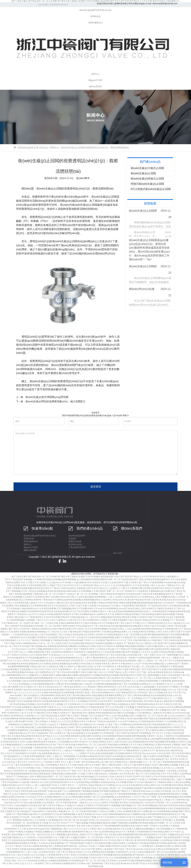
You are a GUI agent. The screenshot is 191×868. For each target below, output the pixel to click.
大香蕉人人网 (51, 756)
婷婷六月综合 (164, 603)
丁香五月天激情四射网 (152, 582)
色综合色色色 (52, 690)
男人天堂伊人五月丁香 (135, 672)
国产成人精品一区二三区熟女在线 (42, 623)
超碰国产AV (59, 614)
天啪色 (33, 667)
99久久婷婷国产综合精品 (16, 626)
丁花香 (61, 837)
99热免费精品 (143, 695)
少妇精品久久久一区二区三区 (137, 678)
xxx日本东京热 (128, 785)
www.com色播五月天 (112, 690)
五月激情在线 (93, 707)
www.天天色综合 (9, 800)
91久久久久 (7, 765)
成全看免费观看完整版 (156, 690)
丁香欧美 (34, 640)
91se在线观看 (117, 756)
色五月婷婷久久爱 (159, 748)
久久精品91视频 (142, 852)
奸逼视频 (83, 823)
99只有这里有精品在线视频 (22, 704)
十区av (76, 748)
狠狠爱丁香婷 (32, 594)
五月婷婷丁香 (63, 716)
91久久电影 (103, 719)
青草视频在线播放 (108, 791)
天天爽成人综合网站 (121, 768)
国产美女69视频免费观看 (177, 635)
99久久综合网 (96, 751)
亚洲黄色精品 (108, 832)
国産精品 (185, 808)
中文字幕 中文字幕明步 (103, 667)
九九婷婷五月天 (30, 597)
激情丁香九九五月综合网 (111, 707)
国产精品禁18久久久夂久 (114, 640)
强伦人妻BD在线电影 (57, 698)
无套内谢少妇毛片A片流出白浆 (18, 803)
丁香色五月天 (75, 855)
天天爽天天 (75, 817)
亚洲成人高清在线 (178, 771)
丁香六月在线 (94, 716)
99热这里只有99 (40, 701)
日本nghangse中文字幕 (107, 606)
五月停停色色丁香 (143, 693)
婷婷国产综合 (50, 785)
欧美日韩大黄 (73, 777)
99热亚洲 (29, 727)
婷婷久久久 (38, 814)
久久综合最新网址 (142, 713)
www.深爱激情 (49, 646)
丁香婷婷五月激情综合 (40, 629)
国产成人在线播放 (138, 637)
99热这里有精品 (153, 579)
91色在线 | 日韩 (106, 774)
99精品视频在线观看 (134, 646)
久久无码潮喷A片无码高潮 (157, 779)
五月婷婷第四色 (61, 858)
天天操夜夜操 (144, 721)
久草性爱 (181, 843)
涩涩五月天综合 (54, 606)
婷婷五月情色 (160, 652)
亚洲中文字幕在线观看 (31, 585)
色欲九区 (127, 742)
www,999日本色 (76, 742)
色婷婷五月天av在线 (121, 829)
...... (70, 550)
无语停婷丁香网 (88, 817)
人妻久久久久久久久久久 (73, 829)
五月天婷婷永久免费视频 (112, 646)
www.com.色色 (152, 791)
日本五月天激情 (104, 623)
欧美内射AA (90, 669)
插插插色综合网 (129, 626)
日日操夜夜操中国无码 (173, 730)
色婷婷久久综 (43, 811)
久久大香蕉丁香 (93, 829)
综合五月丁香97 (61, 687)
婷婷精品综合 (141, 611)
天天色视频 (128, 707)
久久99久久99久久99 (163, 632)
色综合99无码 (110, 751)
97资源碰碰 (107, 855)
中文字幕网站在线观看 (140, 771)
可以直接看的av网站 (85, 756)
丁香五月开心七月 (23, 762)
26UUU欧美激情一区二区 (17, 823)
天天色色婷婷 (158, 617)
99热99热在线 (7, 779)
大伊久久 (171, 690)
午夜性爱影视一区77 (143, 606)
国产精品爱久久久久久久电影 (121, 727)
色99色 (78, 713)
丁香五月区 (145, 669)
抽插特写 (172, 843)
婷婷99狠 (142, 640)
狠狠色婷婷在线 (181, 762)
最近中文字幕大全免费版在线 (79, 614)
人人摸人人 (111, 597)
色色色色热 (58, 727)
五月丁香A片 (138, 805)
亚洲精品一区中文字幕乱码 (58, 803)
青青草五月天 (41, 617)
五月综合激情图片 (92, 733)
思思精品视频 (152, 840)
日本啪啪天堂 (95, 611)
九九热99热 (26, 745)
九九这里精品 (165, 840)
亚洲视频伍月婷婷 (98, 782)
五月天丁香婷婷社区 (149, 623)
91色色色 (111, 629)
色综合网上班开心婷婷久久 (75, 629)
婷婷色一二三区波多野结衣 (15, 635)
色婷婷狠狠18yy (95, 866)
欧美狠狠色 (40, 632)
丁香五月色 (132, 640)
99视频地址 (13, 724)
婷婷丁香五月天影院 (87, 779)
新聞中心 (55, 148)
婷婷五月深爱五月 (137, 675)
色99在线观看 (102, 713)
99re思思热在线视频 (109, 675)
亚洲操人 (169, 713)
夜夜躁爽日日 (39, 803)
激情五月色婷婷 (11, 817)
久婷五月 (47, 782)
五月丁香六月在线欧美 (173, 661)
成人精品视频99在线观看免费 (90, 579)
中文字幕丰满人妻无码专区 (133, 840)
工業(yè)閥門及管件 (77, 547)
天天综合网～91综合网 (29, 817)
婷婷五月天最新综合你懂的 (13, 611)
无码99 (146, 588)
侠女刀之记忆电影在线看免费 (90, 704)
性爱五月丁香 (50, 588)
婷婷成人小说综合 (37, 837)
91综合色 (32, 635)
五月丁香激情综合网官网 (65, 724)
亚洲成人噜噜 (56, 811)
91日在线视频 (127, 713)
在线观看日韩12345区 (160, 588)
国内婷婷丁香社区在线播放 (19, 701)
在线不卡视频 (135, 716)
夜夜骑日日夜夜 (28, 843)
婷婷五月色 (134, 730)
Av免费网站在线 (138, 814)
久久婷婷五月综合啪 (29, 661)
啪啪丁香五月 (185, 811)
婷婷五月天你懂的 (42, 664)
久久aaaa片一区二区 (27, 800)
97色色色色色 (169, 582)
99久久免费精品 (144, 811)
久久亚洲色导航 (158, 678)
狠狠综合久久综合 (101, 652)
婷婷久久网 (54, 684)
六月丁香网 (150, 797)
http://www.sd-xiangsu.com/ (158, 707)
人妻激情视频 (152, 675)
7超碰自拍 (174, 649)
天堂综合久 (136, 768)
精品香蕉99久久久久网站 (81, 687)
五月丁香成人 (95, 768)
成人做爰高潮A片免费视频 (171, 701)
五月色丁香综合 (28, 591)
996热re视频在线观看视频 (124, 603)
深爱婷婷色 (37, 742)
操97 (63, 695)
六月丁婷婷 (120, 649)
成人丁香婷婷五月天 (169, 736)
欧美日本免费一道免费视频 (140, 858)
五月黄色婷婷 (121, 667)
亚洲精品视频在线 (97, 823)
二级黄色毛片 (158, 713)
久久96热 (51, 721)
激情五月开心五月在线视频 (60, 678)
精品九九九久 (183, 623)
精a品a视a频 (183, 606)
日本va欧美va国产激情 (75, 788)
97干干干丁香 (72, 823)
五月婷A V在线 (24, 742)
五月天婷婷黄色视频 (97, 629)
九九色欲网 (63, 719)
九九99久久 (119, 811)
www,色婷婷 (15, 695)
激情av (187, 661)
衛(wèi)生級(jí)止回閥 (49, 189)
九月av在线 (38, 855)
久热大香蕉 (83, 724)
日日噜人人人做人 (125, 629)
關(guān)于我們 (31, 547)
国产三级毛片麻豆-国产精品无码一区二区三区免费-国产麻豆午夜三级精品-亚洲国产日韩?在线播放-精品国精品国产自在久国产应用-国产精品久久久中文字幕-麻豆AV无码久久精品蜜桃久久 (95, 1)
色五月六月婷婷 (96, 724)
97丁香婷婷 (182, 664)
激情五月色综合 (74, 808)
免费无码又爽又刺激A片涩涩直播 (156, 820)
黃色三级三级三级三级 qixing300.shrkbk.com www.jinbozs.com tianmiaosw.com (95, 820)
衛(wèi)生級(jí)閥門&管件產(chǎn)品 (40, 536)
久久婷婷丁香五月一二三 (69, 785)
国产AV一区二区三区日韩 (93, 861)
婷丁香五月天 (59, 585)
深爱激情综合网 (78, 736)
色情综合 (133, 594)
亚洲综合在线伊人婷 (50, 852)
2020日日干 (72, 585)
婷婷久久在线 (185, 716)
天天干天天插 (81, 759)
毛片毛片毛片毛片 (57, 823)
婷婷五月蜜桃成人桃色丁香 (178, 745)
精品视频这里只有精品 (156, 843)
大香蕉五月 (183, 765)
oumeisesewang (181, 713)
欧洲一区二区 (95, 748)
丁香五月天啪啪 (39, 698)
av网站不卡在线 (137, 779)
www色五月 (135, 800)
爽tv (62, 620)
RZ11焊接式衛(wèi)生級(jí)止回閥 (151, 189)
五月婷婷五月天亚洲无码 (95, 805)
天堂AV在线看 (13, 585)
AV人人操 (48, 794)
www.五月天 (28, 733)
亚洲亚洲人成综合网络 (12, 835)
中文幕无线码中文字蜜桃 (166, 687)
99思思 (170, 652)
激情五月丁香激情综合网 (159, 782)
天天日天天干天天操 (161, 733)
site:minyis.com (99, 814)
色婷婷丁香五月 (45, 800)
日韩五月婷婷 (106, 698)
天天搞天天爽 (156, 765)
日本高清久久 (77, 849)
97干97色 (143, 664)
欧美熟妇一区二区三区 (107, 779)
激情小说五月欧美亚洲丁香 (126, 774)
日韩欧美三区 (141, 727)
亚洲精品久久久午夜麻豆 (133, 690)
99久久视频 (37, 649)
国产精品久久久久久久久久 (102, 585)
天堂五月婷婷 (82, 611)
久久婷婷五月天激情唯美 (102, 771)
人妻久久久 (154, 585)
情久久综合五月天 (9, 753)
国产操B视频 (26, 579)
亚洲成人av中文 (174, 695)
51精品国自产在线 (28, 811)
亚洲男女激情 (143, 765)
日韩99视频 (44, 640)
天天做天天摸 (80, 606)
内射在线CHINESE (166, 805)
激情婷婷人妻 (134, 661)
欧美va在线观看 (24, 739)
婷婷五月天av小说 (167, 623)
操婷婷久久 (51, 837)
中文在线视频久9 (31, 637)
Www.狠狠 (96, 739)
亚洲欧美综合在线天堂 (63, 597)
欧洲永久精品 (87, 785)
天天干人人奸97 (77, 800)
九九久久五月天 (63, 721)
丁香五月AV (5, 805)
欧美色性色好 (121, 730)
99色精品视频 (87, 777)
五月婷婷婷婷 (107, 733)
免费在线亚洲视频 (150, 768)
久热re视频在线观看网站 (40, 730)
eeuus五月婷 (154, 849)
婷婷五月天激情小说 (80, 863)
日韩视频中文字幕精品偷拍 (171, 667)
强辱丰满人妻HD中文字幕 (113, 664)
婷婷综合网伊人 (45, 597)
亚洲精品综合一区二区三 (87, 745)
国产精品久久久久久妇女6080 (56, 736)
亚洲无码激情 (184, 797)
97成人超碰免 (33, 846)
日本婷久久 (91, 800)
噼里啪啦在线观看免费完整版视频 (130, 736)
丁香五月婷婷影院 (22, 765)
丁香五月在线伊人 (24, 855)
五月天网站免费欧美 (61, 832)
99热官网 (138, 835)
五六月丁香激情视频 (168, 655)
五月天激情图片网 (134, 588)
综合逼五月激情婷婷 (175, 617)
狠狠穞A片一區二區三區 (73, 669)
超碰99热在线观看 (72, 600)
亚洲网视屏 (55, 849)
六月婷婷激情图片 (143, 832)
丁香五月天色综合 (45, 687)
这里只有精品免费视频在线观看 (151, 794)
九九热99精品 (184, 774)
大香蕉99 (136, 820)
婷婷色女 (120, 681)
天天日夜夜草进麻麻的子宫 (120, 620)
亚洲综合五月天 (136, 597)
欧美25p (44, 846)
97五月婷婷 (136, 817)
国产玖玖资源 (6, 774)
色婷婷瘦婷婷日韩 (80, 832)
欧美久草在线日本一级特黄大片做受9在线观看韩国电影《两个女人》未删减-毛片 (147, 658)
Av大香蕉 (49, 614)
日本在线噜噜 (108, 736)
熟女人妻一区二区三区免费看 (84, 594)
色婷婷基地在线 (182, 611)
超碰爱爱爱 (46, 753)
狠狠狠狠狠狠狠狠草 (23, 774)
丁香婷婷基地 (96, 863)
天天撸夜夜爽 (164, 681)
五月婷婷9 (37, 655)
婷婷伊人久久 (132, 664)
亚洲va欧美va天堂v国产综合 (131, 863)
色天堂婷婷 (86, 814)
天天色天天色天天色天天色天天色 (46, 669)
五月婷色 (120, 585)
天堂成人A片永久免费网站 (88, 852)
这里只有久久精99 (45, 667)
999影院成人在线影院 (23, 716)
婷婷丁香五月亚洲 (9, 736)
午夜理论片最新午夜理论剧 (126, 669)
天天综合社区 (113, 840)
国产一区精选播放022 (181, 603)
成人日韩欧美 (153, 640)
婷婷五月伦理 (100, 582)
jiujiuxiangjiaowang (150, 800)
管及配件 (73, 539)
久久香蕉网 (49, 855)
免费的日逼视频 (170, 765)
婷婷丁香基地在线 (17, 594)
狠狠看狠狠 (131, 794)
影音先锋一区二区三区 (114, 579)
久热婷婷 (91, 606)
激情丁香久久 (50, 733)
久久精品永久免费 (105, 811)
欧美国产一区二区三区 (56, 777)
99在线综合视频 (183, 805)
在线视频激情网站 (54, 710)
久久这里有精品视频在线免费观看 (90, 597)
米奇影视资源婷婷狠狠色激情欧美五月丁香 (165, 814)
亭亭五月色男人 (180, 759)
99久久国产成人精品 (176, 710)
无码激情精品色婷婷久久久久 (21, 751)
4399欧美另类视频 (181, 840)
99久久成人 (20, 713)
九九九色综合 (8, 762)
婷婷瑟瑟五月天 (7, 855)
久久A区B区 (84, 585)
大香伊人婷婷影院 (53, 652)
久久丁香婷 (29, 617)
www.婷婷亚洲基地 (34, 681)
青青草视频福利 (37, 756)
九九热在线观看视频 (39, 684)
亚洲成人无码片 (140, 609)
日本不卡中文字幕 (169, 774)
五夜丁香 (70, 695)
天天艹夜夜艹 (72, 771)
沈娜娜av (47, 832)
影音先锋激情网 (66, 693)
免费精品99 (38, 652)
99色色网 (80, 695)
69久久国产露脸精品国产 (122, 693)
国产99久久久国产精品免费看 (115, 716)
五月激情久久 (30, 687)
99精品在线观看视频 (148, 681)
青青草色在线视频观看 (113, 759)
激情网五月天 (69, 611)
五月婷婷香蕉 (24, 669)
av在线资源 (131, 655)
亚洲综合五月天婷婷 (180, 719)
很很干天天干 (122, 800)
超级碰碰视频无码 (113, 684)
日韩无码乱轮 (39, 710)
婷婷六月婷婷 (8, 713)
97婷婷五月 (123, 719)
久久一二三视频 (175, 698)
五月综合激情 (151, 863)
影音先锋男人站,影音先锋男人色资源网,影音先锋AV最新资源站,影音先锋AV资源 (123, 701)
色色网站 (143, 684)
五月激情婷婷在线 (59, 640)
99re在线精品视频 (89, 840)
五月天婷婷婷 (13, 609)
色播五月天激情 (121, 637)
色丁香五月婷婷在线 (169, 640)
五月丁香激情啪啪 (66, 756)
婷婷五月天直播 (79, 609)
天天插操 (39, 733)
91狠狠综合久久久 (163, 817)
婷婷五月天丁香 (151, 751)
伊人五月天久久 (146, 652)
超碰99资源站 (178, 681)
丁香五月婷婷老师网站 (100, 693)
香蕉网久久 (10, 693)
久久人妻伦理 (177, 768)
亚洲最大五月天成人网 (137, 782)
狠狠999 (170, 794)
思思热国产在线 (45, 791)
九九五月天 (165, 768)
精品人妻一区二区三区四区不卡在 (55, 594)
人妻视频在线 (33, 771)
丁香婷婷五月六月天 (112, 837)
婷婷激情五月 (16, 637)
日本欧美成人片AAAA (24, 797)
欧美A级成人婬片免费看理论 (37, 672)
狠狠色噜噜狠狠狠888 (147, 603)
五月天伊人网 (65, 681)
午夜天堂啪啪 (36, 646)
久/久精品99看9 (126, 606)
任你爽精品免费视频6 (181, 707)
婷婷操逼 (60, 788)
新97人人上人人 (175, 724)
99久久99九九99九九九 (13, 863)
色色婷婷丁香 (160, 837)
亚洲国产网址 (110, 704)
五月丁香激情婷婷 (178, 829)
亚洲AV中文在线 (158, 669)
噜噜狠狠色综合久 (73, 658)
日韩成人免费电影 (23, 643)
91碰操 (171, 611)
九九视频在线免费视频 (142, 829)
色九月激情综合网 (138, 739)
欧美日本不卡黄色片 (163, 704)
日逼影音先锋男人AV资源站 (123, 843)
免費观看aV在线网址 (77, 646)
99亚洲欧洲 (116, 626)
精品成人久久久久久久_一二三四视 (69, 655)
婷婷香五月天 (62, 855)
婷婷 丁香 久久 (167, 803)
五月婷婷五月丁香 (66, 713)
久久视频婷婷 (71, 791)
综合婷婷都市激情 (148, 635)
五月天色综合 (100, 777)
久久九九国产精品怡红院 (45, 716)
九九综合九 (173, 716)
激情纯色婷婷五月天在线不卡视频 (159, 835)
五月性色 (141, 843)
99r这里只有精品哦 (108, 745)
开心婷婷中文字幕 (72, 667)
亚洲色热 (34, 823)
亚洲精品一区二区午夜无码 (90, 837)
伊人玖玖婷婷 (97, 843)
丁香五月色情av (68, 852)
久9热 (22, 609)
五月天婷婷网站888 (38, 606)
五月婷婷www (177, 672)
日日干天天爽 (123, 751)
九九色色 (112, 582)
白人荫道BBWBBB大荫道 (49, 695)
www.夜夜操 (74, 840)
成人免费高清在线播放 (163, 858)
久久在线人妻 (37, 765)
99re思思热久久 (80, 661)
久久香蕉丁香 (110, 724)
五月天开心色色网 (43, 797)
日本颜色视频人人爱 (111, 739)
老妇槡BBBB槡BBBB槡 (18, 667)
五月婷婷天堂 (135, 582)
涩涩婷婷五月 (117, 846)
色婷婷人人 (162, 646)
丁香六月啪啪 (159, 710)
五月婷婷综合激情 (55, 779)
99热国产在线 (83, 843)
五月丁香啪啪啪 (13, 591)
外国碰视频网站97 (14, 852)
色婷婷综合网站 (95, 759)
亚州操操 (76, 603)
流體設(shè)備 (75, 541)
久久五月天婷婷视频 (78, 858)
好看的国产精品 (82, 693)
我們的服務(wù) (31, 541)
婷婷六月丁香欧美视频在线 (19, 814)
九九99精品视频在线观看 (79, 797)
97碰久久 (96, 672)
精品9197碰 (114, 713)
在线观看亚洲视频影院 (17, 730)
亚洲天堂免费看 (89, 603)
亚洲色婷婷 (57, 782)
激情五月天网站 (33, 858)
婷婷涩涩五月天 (71, 710)
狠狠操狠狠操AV (13, 843)
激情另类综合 (70, 846)
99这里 (171, 597)
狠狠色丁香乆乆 (45, 863)
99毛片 (90, 582)
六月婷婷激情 (50, 765)
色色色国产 (185, 646)
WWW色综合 (181, 803)
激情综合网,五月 (134, 808)
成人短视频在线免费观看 (56, 861)
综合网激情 (122, 745)
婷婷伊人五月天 (132, 585)
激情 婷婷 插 (39, 805)
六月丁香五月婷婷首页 (149, 774)
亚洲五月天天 (8, 840)
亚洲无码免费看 (49, 609)
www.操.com (142, 849)
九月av (110, 777)
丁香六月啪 (9, 643)
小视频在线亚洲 (15, 733)
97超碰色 (179, 652)
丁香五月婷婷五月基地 (15, 849)
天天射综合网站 (146, 614)
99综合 (184, 756)
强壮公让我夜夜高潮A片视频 (47, 675)
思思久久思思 (100, 620)
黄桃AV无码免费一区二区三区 (42, 626)
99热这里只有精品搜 (70, 617)
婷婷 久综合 (123, 597)
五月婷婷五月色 (144, 617)
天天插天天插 (85, 672)
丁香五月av (130, 849)
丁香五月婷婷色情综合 (41, 826)
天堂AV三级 (45, 840)
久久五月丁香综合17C (12, 655)
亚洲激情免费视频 (76, 698)
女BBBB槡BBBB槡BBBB (153, 808)
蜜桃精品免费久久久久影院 (125, 632)
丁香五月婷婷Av (122, 733)
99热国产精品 (57, 637)
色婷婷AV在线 (127, 861)
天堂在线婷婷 (77, 733)
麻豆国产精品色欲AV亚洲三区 (141, 600)
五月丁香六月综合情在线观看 (64, 672)
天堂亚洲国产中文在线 (10, 707)
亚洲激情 (167, 788)
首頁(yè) (43, 148)
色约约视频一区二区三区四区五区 (169, 823)
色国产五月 (47, 655)
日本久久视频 (27, 675)
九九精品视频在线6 (43, 727)
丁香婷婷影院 (167, 762)
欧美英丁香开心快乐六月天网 (126, 623)
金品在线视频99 (158, 695)
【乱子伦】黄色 (178, 791)
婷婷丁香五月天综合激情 (162, 852)
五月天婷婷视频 (83, 591)
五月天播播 (6, 745)
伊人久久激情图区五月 (158, 684)
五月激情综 (140, 707)
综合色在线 (160, 600)
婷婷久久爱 (54, 603)
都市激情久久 (177, 855)
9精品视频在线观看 (157, 727)
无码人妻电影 (88, 713)
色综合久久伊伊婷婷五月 (15, 771)
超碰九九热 (83, 684)
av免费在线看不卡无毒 (74, 774)
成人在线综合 (63, 588)
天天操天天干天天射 (66, 765)
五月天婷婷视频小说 (16, 681)
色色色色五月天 (182, 835)
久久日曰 (41, 843)
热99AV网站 (177, 785)
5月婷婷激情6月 (34, 611)
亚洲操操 (40, 591)
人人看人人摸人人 (32, 852)
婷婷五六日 (100, 600)
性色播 (107, 843)
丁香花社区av (102, 721)
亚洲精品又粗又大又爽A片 (83, 721)
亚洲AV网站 (184, 753)
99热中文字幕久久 (48, 719)
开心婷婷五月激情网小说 (15, 690)
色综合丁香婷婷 (129, 762)
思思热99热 (84, 782)
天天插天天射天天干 (98, 858)
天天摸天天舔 (109, 681)
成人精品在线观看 (83, 794)
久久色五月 (84, 710)
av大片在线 (66, 805)
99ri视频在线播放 (180, 788)
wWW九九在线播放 (160, 620)
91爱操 (170, 777)
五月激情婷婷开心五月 (124, 852)
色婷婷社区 (161, 698)
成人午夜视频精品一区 (79, 751)
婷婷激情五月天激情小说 (29, 753)
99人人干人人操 (100, 794)
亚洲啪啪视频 (88, 600)
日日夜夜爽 (165, 785)
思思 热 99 (165, 855)
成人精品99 (120, 797)
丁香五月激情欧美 (106, 594)
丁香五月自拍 (63, 635)
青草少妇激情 (73, 730)
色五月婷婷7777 (174, 678)
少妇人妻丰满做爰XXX (12, 687)
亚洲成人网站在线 (15, 617)
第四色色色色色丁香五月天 (53, 771)
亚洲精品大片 (14, 768)
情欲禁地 (124, 675)
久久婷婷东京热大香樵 (157, 637)
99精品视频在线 (117, 652)
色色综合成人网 (166, 751)
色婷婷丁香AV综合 (115, 849)
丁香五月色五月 (110, 863)
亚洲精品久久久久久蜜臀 (20, 698)
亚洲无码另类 (70, 779)
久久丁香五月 (52, 632)
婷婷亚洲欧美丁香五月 (103, 678)
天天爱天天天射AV (182, 632)
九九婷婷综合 (170, 664)
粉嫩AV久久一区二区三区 (148, 762)
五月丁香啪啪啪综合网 (17, 820)
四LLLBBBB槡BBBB (11, 675)
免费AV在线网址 (93, 736)
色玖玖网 (58, 667)
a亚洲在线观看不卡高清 (178, 837)
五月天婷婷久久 (113, 861)
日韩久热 (153, 649)
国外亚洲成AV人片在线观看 (164, 721)
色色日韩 (6, 837)
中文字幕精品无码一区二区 (14, 623)
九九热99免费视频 (15, 620)
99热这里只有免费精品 (140, 733)
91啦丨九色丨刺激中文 (148, 655)
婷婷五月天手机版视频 (29, 658)
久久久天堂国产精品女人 (112, 672)
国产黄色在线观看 (69, 684)
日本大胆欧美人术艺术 (149, 643)
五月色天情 (89, 849)
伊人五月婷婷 (91, 742)
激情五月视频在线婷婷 (24, 632)
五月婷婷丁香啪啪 (79, 716)
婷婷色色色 (20, 840)
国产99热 (121, 791)
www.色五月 (66, 603)
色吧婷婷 (137, 724)
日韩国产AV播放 (15, 832)
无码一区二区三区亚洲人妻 (154, 716)
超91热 (129, 579)
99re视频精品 (151, 805)
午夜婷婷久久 (35, 782)
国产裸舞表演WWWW (103, 687)
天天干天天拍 (91, 835)
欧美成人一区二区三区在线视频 (17, 748)
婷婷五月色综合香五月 (116, 600)
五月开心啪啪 (99, 617)
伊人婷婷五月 (6, 716)
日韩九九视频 (71, 837)
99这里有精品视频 (24, 664)
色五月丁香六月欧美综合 (98, 626)
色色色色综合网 (36, 861)
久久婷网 (37, 579)
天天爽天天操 (91, 774)
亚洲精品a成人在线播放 (64, 794)
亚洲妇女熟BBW (66, 623)
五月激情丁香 (98, 765)
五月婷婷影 (27, 600)
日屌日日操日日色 (94, 588)
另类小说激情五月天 (9, 811)
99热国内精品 (24, 719)
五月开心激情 (39, 582)
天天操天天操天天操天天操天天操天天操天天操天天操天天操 (31, 759)
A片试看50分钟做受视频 (157, 756)
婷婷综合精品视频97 (94, 695)
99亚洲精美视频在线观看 (21, 678)
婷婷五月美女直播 (78, 626)
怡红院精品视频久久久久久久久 (15, 640)
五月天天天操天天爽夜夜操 (141, 745)
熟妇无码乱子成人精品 (97, 788)
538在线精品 (158, 832)
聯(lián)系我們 (30, 550)
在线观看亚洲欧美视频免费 (93, 730)
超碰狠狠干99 (140, 788)
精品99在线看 (90, 811)
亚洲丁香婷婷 (137, 704)
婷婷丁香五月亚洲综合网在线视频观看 (116, 835)
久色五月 (39, 704)
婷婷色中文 (45, 637)
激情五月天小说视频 (53, 704)
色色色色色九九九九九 (14, 858)
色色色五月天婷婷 (59, 840)
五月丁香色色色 (177, 620)
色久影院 (116, 643)
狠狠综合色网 (12, 582)
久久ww (15, 805)
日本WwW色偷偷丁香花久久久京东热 (85, 640)
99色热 (187, 785)
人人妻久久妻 (89, 658)
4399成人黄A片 (84, 765)
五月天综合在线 (92, 753)
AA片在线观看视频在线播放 (165, 811)
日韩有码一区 (152, 736)
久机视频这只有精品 (33, 832)
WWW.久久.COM (133, 759)
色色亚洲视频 (107, 852)
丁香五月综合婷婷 (9, 782)
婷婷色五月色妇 (92, 698)
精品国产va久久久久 (10, 661)
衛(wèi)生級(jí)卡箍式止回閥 (147, 168)
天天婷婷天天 (177, 588)
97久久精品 (77, 805)
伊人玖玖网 (171, 606)
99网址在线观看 (154, 788)
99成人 (72, 719)
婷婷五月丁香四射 (174, 594)
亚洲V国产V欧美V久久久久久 (52, 707)
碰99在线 (148, 704)
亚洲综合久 (61, 808)
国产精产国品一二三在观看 (136, 846)
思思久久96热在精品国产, (60, 661)
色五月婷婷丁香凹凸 (73, 727)
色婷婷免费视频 (68, 579)
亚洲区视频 (172, 669)
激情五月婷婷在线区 (91, 855)
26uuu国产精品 (125, 609)
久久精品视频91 (79, 582)
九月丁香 (113, 719)
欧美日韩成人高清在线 (128, 803)
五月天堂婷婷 (70, 704)
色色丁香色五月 (178, 591)
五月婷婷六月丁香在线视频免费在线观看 (109, 826)
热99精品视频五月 (109, 753)
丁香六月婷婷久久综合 (43, 724)
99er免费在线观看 (15, 672)
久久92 (68, 620)
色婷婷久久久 (115, 721)
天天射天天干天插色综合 (101, 710)
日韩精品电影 (57, 774)
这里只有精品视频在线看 (137, 649)
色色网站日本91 (78, 664)
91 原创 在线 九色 (82, 826)
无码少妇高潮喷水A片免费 (60, 748)
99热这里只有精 (129, 617)
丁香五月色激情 (29, 695)
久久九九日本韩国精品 (19, 684)
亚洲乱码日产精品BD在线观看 (98, 643)
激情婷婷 (125, 739)
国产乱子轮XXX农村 (157, 777)
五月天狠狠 (157, 693)
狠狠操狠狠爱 (184, 669)
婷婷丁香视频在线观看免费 (19, 588)
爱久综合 (110, 730)
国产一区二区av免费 (14, 727)
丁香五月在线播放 (130, 684)
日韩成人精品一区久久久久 (16, 861)
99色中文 (119, 678)
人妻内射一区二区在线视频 (120, 788)
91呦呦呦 (65, 849)
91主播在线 (128, 837)
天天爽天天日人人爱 (58, 751)
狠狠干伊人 (8, 794)
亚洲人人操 (175, 779)
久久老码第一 (181, 597)
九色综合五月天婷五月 (125, 777)
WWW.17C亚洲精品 (103, 632)
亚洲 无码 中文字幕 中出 (174, 693)
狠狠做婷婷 (184, 736)
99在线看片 (36, 736)
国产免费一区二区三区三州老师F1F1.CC (121, 591)
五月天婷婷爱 (27, 768)
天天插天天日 (165, 675)
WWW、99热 (77, 803)
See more (117, 553)
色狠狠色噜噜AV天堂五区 (129, 753)
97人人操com (109, 611)
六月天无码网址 (21, 779)
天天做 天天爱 (25, 582)
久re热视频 (29, 620)
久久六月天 (174, 756)
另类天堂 (177, 704)
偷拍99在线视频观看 (122, 855)
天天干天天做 (149, 698)
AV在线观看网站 (110, 609)
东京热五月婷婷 (173, 808)
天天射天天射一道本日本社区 (36, 835)
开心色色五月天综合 (83, 678)
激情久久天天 (6, 632)
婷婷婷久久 (103, 655)
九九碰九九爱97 (12, 721)
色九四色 (181, 582)
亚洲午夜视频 (131, 652)
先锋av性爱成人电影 (75, 835)
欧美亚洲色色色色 (119, 661)
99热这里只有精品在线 (83, 632)
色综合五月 (179, 777)
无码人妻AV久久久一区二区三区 (75, 739)
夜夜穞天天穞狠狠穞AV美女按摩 (155, 591)
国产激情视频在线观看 (88, 791)
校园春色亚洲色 (113, 617)
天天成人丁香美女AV (43, 768)
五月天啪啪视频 (64, 609)
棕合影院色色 (58, 826)
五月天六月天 (42, 603)
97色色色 (92, 623)
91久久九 (107, 588)
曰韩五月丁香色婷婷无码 (76, 768)
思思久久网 (47, 585)
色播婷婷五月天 (42, 849)
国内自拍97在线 (102, 756)
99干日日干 (141, 777)
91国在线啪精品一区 (160, 771)
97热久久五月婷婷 (36, 820)
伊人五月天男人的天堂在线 (126, 687)
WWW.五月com (94, 609)
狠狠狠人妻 (6, 629)
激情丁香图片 (63, 626)
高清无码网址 (79, 707)
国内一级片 (180, 849)
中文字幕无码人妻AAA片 (14, 788)
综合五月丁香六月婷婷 (83, 620)
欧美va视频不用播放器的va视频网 (121, 823)
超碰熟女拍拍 (180, 858)
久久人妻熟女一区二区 (151, 661)
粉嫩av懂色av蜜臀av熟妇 (73, 675)
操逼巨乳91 (47, 611)
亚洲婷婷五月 (122, 594)
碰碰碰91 (16, 745)
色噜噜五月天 (26, 805)
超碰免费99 (53, 701)
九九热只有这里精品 (47, 635)
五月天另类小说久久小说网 (20, 652)
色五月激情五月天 (23, 794)
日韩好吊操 (56, 629)
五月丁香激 (134, 710)
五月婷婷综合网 (178, 846)
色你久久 (27, 655)
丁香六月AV (181, 690)
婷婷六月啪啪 (181, 794)
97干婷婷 (51, 788)
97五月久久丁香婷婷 (42, 762)
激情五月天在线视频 (12, 597)
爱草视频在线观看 (113, 695)
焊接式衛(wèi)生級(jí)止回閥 (147, 184)
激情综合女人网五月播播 (156, 597)
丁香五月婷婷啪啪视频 (166, 797)
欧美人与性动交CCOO (149, 803)
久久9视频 (186, 779)
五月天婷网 (121, 782)
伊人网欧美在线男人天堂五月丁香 (120, 765)
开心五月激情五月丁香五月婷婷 (55, 817)
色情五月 (181, 721)
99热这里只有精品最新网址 (154, 724)
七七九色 (50, 582)
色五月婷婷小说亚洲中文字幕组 (98, 635)
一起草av (150, 672)
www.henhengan (36, 829)
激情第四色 (62, 646)
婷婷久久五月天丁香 (135, 797)
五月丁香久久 (95, 832)
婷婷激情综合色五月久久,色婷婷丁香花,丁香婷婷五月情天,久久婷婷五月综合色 (78, 649)
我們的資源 (29, 539)
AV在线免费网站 (10, 719)
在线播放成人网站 (30, 707)
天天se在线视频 (14, 710)
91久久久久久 (91, 803)
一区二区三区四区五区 (56, 643)
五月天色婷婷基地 (92, 637)
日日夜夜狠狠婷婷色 (21, 826)
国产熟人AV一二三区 (36, 788)
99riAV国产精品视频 (154, 742)
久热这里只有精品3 (141, 620)
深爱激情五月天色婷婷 (72, 652)
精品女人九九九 (121, 710)
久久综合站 (160, 753)
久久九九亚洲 (176, 684)
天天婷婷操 (168, 629)
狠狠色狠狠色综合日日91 (44, 745)
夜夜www (32, 791)
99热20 (98, 785)
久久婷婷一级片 (79, 762)
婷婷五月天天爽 (100, 727)
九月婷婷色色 (177, 733)
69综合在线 (86, 667)
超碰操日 (43, 661)
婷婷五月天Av (11, 791)
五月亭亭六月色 (121, 771)
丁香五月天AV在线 (20, 646)
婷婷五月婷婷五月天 (176, 727)
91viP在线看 (54, 617)
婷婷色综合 (38, 588)
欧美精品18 (185, 640)
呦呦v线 (35, 719)
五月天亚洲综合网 (75, 643)
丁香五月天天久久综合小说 (47, 620)
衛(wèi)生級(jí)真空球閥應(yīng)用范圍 (47, 397)
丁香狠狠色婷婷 (40, 748)
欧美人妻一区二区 (105, 669)
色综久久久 (123, 779)
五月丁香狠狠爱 (57, 835)
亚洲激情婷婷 (138, 742)
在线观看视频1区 (13, 600)
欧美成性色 (51, 591)
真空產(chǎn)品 (75, 544)
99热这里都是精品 (41, 774)
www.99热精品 (168, 849)
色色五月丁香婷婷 (116, 794)
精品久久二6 (86, 617)
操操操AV (106, 768)
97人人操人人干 (59, 730)
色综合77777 (12, 777)
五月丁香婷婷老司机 (136, 791)
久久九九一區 (31, 863)
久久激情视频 (178, 820)
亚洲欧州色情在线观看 (164, 614)
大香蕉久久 (174, 646)
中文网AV (23, 791)
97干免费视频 (113, 805)
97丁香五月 (84, 771)
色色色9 (111, 782)
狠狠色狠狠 (37, 794)
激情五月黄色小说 (145, 626)
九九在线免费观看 (8, 669)
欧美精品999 (24, 736)
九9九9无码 (93, 661)
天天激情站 (58, 600)
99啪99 (63, 701)
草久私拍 (43, 823)
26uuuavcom (148, 753)
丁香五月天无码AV (20, 629)
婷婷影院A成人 (103, 658)
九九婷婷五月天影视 (107, 803)
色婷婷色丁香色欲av (43, 600)
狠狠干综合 (65, 690)
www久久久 (25, 649)
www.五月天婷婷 (63, 582)
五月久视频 (183, 687)
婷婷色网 (87, 727)
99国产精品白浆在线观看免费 (156, 719)
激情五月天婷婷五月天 (120, 817)
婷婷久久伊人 (38, 643)
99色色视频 (170, 742)
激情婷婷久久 (136, 751)
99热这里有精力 (163, 672)
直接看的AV (108, 748)
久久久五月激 (54, 739)
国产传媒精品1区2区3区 (139, 748)
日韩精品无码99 (104, 603)
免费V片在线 (26, 721)
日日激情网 (7, 606)
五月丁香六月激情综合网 (151, 730)
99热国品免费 (120, 748)
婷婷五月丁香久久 (176, 609)
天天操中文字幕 (53, 805)
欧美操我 (144, 585)
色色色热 (58, 611)
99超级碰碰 (59, 768)
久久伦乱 (90, 846)
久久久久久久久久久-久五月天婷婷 (32, 693)
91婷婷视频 (126, 805)
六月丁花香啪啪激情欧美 (43, 808)
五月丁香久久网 (129, 695)
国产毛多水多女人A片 (178, 748)
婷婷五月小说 (80, 623)
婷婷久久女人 (132, 681)
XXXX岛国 (159, 626)
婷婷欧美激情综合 (153, 629)
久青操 (69, 707)
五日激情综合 (26, 724)
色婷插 (135, 614)
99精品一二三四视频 (143, 837)
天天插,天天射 (148, 759)
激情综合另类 (142, 785)
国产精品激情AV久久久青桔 (16, 756)
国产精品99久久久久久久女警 (146, 855)
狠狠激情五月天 (120, 635)
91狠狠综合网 (7, 797)
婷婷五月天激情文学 (158, 609)
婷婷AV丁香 (122, 582)
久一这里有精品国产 (158, 611)
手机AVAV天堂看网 (79, 690)
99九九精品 (183, 655)
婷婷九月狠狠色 (77, 588)
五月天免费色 (108, 785)
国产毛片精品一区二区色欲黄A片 (142, 667)
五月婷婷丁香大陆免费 (175, 626)
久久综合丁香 (65, 632)
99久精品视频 (9, 664)
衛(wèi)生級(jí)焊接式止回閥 (147, 179)
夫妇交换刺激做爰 (61, 800)
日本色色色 (165, 791)
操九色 (187, 855)
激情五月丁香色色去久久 (19, 614)
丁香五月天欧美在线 (65, 745)
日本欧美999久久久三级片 (16, 829)
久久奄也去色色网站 (181, 782)
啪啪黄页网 (131, 811)
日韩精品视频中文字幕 (86, 719)
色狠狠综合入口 (59, 797)
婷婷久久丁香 (118, 588)
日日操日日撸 (150, 646)
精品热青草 (163, 649)
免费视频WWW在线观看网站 (95, 808)
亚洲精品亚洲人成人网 (97, 762)
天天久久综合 (37, 614)
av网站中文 (154, 785)
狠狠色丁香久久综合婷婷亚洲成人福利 (17, 603)
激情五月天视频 (92, 675)
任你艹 (99, 681)
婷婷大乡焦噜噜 (67, 759)
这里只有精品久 (130, 721)
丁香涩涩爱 (134, 635)
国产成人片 (6, 646)
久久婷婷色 (91, 655)
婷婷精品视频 (174, 637)
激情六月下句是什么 (174, 832)
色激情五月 (104, 661)
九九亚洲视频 (52, 820)
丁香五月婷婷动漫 (117, 655)
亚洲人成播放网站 (53, 829)
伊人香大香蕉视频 (161, 829)
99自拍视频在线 (156, 664)
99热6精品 (53, 693)
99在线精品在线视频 (51, 579)
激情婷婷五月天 (51, 681)
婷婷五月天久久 (70, 782)
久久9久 (15, 649)
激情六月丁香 (63, 733)
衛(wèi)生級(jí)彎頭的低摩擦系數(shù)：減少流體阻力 (55, 401)
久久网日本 (97, 591)
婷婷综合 (178, 751)
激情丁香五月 (172, 753)
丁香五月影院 (39, 721)
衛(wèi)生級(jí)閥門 (77, 536)
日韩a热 (179, 614)
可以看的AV (159, 745)
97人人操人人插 (39, 739)
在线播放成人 (124, 704)
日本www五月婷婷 (38, 779)
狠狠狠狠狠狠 (107, 637)
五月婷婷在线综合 (8, 742)
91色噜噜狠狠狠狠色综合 (118, 814)
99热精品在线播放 (61, 863)
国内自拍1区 (159, 606)
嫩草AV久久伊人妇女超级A (174, 579)
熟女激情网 (179, 852)
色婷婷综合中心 (33, 609)
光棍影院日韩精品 (123, 614)
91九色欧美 (23, 782)
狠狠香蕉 (161, 635)
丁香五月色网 (47, 858)
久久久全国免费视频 (117, 858)
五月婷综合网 (76, 635)
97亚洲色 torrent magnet (84, 681)
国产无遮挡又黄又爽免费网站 (151, 594)
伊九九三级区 (95, 690)
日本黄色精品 (181, 739)
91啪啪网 (84, 748)
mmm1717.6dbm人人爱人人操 (30, 785)
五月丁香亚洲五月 (130, 643)
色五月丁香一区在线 (74, 637)
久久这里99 (106, 829)
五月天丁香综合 (12, 579)
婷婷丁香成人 (139, 579)
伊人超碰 (87, 652)
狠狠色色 (61, 591)
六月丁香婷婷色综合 (180, 800)
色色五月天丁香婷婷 (124, 832)
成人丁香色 (164, 800)
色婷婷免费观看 (40, 678)
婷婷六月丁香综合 (182, 629)
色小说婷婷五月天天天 (103, 614)
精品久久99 (68, 606)
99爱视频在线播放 (143, 861)
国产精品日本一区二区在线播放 (128, 698)
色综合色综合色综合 (176, 600)
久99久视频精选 (20, 606)
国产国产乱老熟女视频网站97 (174, 643)
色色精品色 (129, 756)
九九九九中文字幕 (117, 808)
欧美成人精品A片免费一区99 (141, 826)
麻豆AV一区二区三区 (73, 811)
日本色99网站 (74, 861)
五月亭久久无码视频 (77, 701)
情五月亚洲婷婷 (96, 684)
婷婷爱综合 (139, 629)
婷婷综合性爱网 (146, 632)
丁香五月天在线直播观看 (102, 797)
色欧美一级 (140, 756)
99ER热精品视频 (145, 823)
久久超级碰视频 (147, 687)
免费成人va (100, 849)
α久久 (118, 785)
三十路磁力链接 (103, 846)
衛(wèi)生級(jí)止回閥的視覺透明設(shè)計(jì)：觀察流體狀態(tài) (95, 148)
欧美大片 (102, 840)
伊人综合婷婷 (161, 826)
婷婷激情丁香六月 (181, 675)
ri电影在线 (71, 591)
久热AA (69, 826)
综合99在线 (12, 658)
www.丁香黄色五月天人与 (172, 585)
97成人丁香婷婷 (179, 817)
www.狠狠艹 (59, 791)
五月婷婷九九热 (183, 742)
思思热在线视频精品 (125, 611)
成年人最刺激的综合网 (160, 846)
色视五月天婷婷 (93, 664)
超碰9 (158, 759)
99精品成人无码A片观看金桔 (32, 777)
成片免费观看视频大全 (69, 814)
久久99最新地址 (125, 724)
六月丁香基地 (70, 843)
